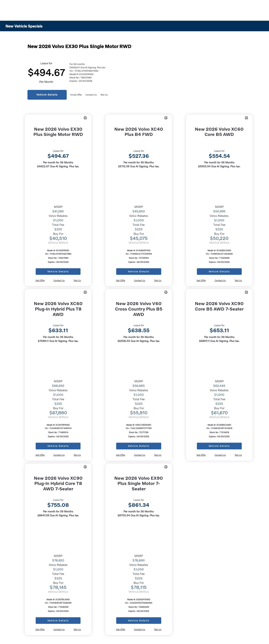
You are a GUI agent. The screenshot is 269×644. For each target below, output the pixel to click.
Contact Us (91, 95)
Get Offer (40, 280)
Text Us (104, 95)
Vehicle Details (47, 95)
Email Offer (76, 95)
